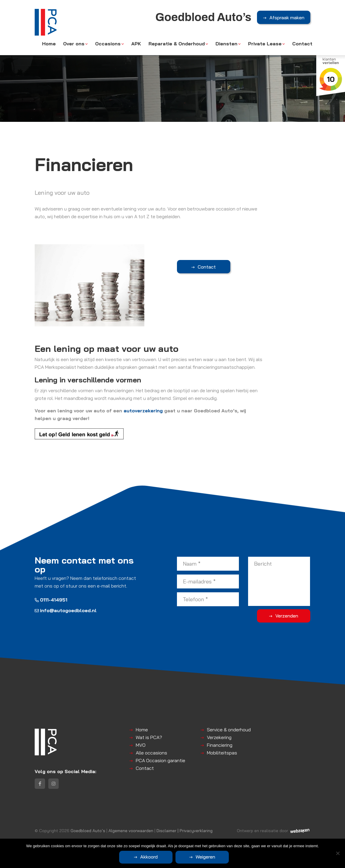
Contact (302, 44)
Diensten (226, 44)
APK (136, 44)
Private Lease (265, 44)
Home (49, 44)
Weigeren (205, 857)
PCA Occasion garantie (160, 760)
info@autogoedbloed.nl (66, 610)
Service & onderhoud (229, 730)
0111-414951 (51, 600)
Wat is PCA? (149, 737)
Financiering (220, 745)
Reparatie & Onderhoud (177, 44)
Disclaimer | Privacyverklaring (185, 830)
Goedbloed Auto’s (88, 830)
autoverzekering (143, 411)
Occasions (108, 44)
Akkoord (149, 857)
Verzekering (219, 737)
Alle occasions (151, 753)
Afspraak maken (287, 17)
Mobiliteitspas (222, 753)
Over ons (74, 44)
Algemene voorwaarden (131, 830)
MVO (141, 745)
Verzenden (287, 616)
